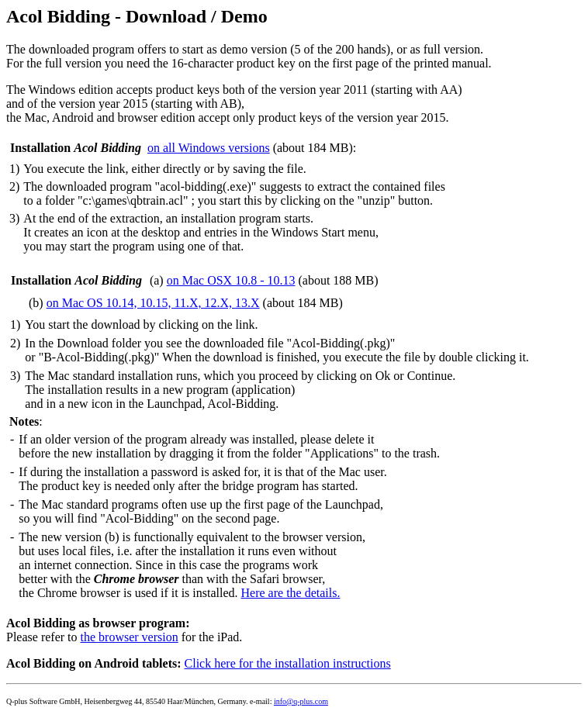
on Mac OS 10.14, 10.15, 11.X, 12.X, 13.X (153, 303)
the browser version (130, 637)
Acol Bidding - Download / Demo (137, 16)
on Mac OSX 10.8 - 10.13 (231, 280)
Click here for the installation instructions (288, 663)
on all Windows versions (209, 148)
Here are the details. (291, 593)
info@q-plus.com (301, 701)
